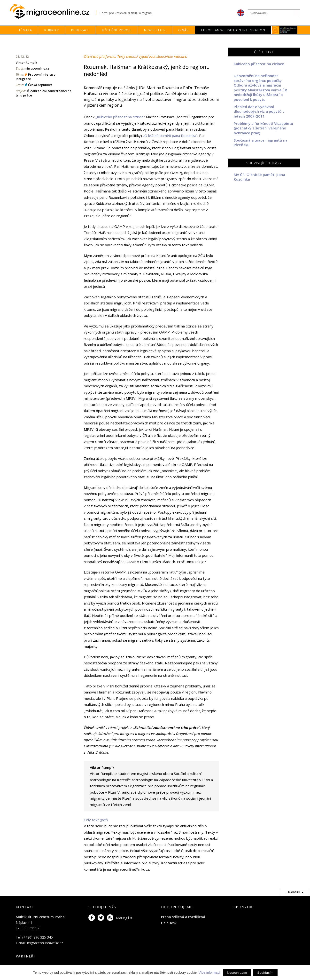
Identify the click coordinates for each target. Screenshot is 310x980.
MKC (285, 30)
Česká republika (40, 85)
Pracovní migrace (42, 74)
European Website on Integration (233, 30)
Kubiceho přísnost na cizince (259, 64)
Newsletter (155, 30)
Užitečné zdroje (117, 30)
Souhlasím (265, 973)
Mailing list (124, 918)
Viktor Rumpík (26, 63)
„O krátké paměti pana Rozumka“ (170, 135)
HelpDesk (169, 923)
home (199, 39)
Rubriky (51, 30)
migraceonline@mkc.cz (45, 943)
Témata (25, 30)
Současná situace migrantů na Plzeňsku (261, 143)
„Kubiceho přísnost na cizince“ (120, 117)
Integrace (23, 79)
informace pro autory (142, 863)
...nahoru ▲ (295, 892)
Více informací (209, 972)
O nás (184, 30)
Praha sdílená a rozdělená (183, 917)
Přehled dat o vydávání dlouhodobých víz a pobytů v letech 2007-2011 (259, 111)
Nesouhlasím (237, 973)
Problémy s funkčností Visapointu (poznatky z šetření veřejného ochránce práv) (263, 128)
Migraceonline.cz (53, 12)
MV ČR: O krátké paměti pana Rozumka (259, 177)
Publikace (80, 30)
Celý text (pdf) (96, 820)
